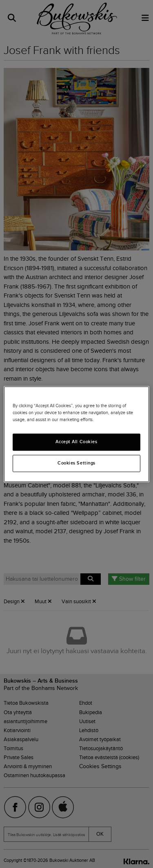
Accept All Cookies (76, 442)
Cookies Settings (76, 463)
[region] (76, 434)
